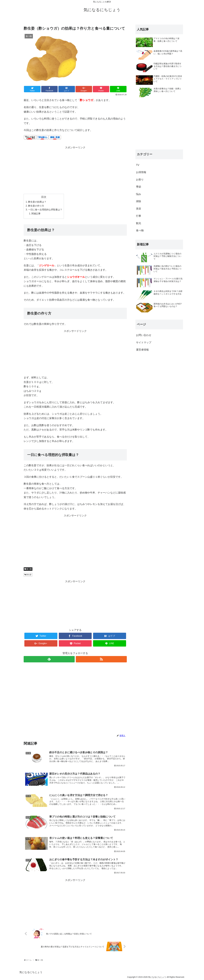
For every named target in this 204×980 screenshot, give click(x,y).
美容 (139, 209)
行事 (139, 216)
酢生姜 (29, 575)
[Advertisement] (75, 170)
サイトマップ (144, 342)
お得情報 (141, 172)
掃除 (139, 201)
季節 (139, 187)
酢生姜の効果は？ (37, 202)
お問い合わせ (144, 335)
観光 (139, 223)
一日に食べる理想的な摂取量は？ (45, 210)
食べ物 (29, 569)
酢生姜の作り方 (36, 206)
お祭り (140, 180)
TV (138, 165)
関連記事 (36, 213)
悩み (139, 194)
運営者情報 (142, 350)
